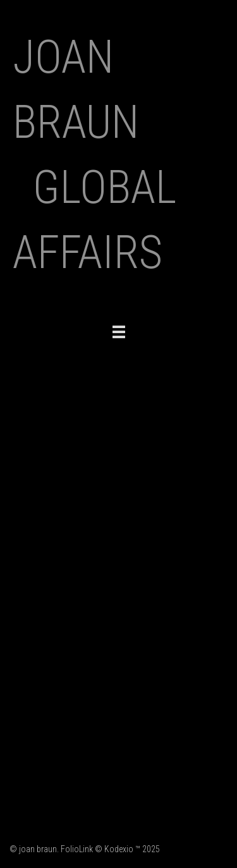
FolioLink (77, 849)
